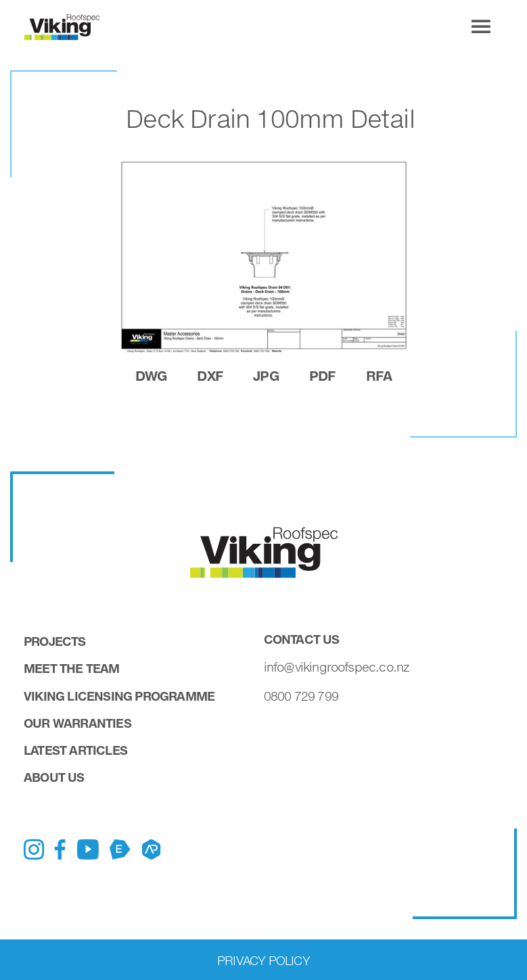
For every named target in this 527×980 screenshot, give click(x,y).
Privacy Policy (263, 960)
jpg (266, 375)
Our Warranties (77, 723)
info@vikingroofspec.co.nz (337, 667)
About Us (54, 777)
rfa (379, 375)
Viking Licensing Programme (119, 696)
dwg (151, 375)
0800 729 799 (301, 696)
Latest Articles (75, 750)
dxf (210, 375)
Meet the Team (72, 668)
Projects (55, 641)
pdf (322, 375)
